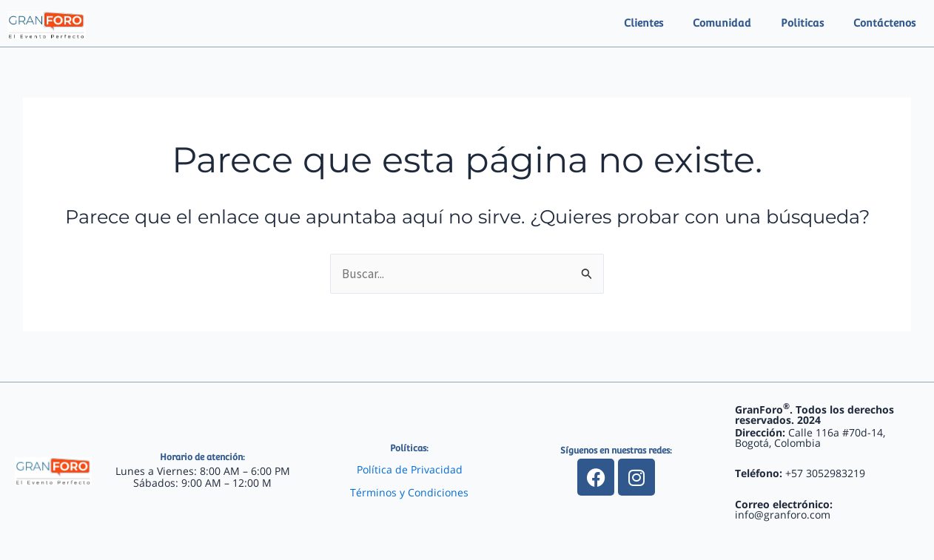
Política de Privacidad (410, 469)
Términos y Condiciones (409, 492)
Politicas (802, 23)
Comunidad (722, 23)
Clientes (644, 23)
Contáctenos (884, 23)
